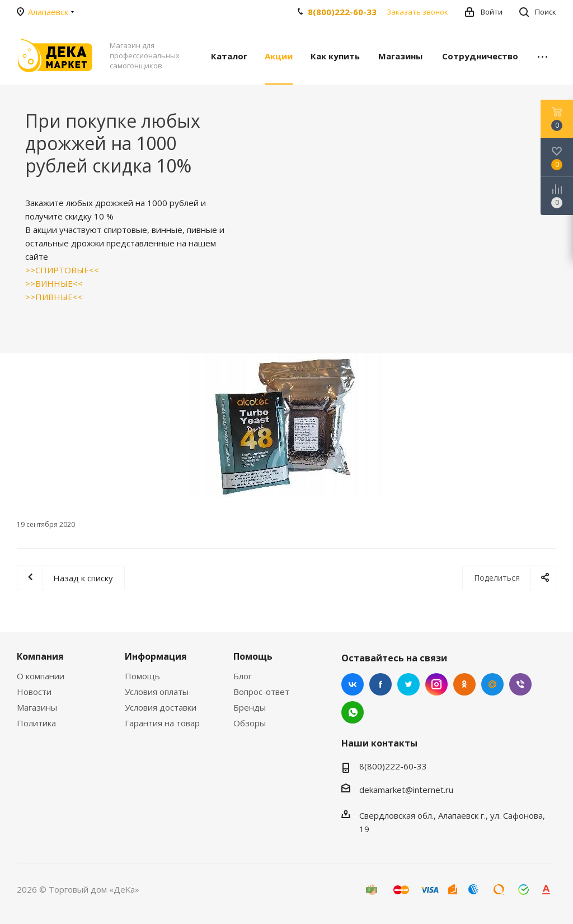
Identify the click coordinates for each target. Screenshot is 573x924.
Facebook (381, 684)
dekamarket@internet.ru (406, 790)
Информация (156, 656)
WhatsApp (353, 712)
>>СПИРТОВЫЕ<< (62, 270)
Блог (243, 676)
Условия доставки (161, 707)
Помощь (142, 676)
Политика (36, 723)
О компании (41, 676)
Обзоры (250, 723)
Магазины (37, 707)
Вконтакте (353, 684)
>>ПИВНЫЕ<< (54, 297)
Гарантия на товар (162, 723)
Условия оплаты (157, 692)
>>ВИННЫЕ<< (54, 283)
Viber (520, 684)
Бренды (250, 707)
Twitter (408, 684)
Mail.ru (492, 684)
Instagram (436, 684)
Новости (34, 692)
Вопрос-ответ (261, 692)
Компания (40, 656)
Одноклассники (464, 684)
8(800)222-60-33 (342, 12)
